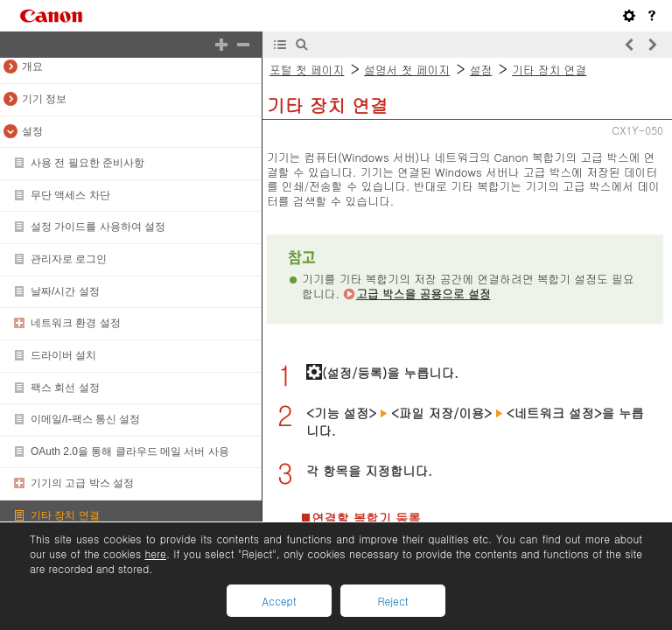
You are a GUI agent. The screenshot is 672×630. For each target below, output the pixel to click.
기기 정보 (44, 99)
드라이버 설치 (63, 355)
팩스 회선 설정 (65, 388)
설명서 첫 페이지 (407, 70)
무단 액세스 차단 (70, 195)
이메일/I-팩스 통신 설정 (85, 419)
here (155, 553)
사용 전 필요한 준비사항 (87, 163)
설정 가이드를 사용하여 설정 (98, 227)
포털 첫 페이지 (307, 70)
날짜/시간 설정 (65, 291)
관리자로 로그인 (69, 259)
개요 (32, 66)
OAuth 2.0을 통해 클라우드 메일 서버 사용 (130, 451)
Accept (279, 601)
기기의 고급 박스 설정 (82, 483)
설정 (32, 131)
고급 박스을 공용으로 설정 (423, 294)
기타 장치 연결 (65, 515)
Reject (392, 601)
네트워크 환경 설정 (76, 323)
